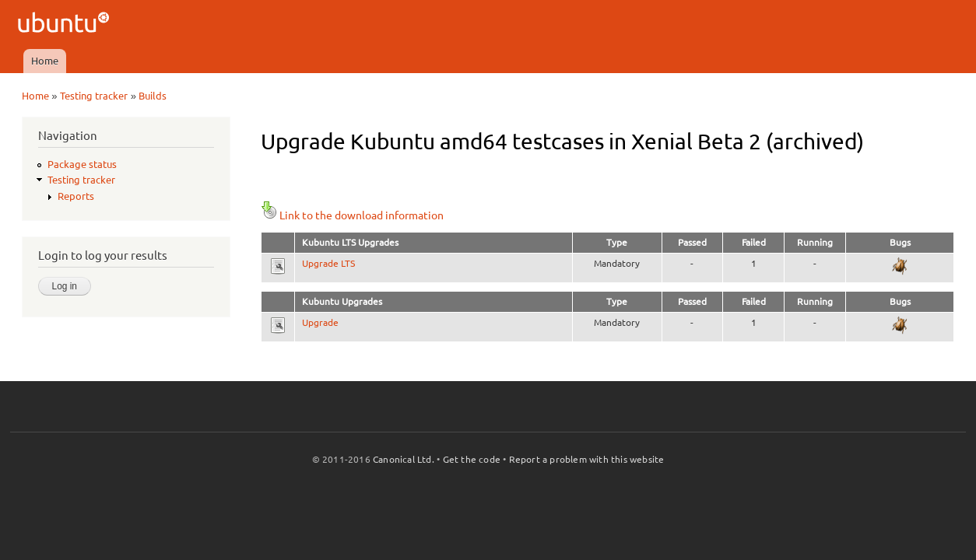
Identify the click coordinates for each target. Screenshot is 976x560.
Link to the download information (352, 215)
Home (45, 61)
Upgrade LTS (328, 263)
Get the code (472, 459)
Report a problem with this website (587, 459)
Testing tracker (94, 96)
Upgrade (320, 322)
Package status (82, 164)
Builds (153, 96)
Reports (76, 196)
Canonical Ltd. (404, 459)
